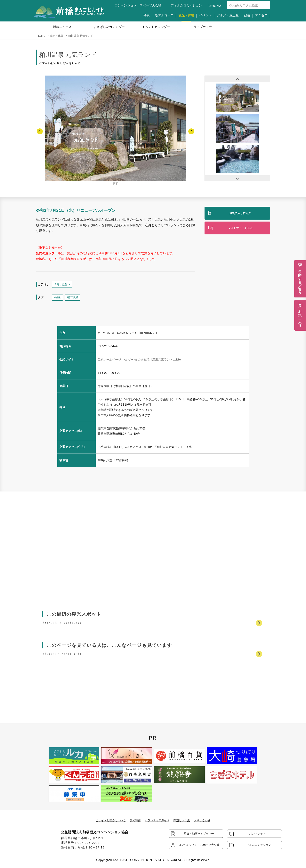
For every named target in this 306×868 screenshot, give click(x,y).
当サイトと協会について (106, 820)
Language (215, 5)
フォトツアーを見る (240, 229)
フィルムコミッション (186, 5)
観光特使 (133, 820)
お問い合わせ (208, 820)
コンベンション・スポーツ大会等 (138, 5)
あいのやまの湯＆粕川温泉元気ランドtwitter (152, 360)
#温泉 (58, 298)
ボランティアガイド (158, 820)
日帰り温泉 (61, 285)
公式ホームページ (109, 360)
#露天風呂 (74, 298)
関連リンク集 (185, 820)
